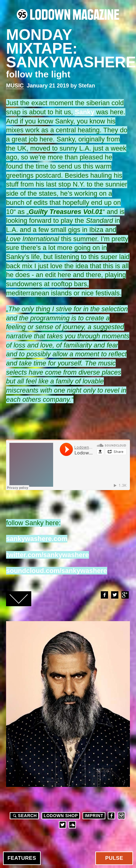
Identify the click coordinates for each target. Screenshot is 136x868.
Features (22, 858)
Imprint (94, 816)
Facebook (104, 595)
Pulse (114, 858)
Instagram (121, 816)
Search (24, 816)
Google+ (125, 595)
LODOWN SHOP (61, 816)
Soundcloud (72, 825)
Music (15, 86)
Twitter (114, 595)
